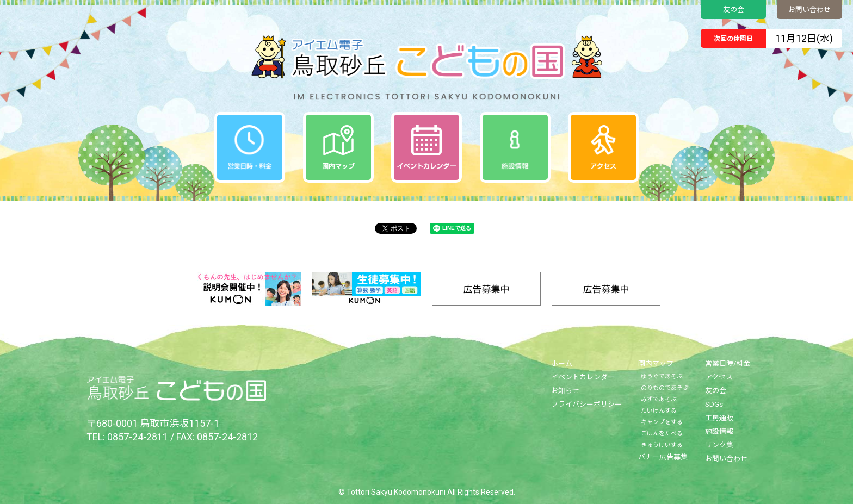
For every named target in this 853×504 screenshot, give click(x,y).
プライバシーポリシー (586, 404)
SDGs (714, 404)
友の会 (734, 10)
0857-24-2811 (138, 437)
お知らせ (565, 391)
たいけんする (659, 411)
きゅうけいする (662, 445)
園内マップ (656, 363)
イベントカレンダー (583, 377)
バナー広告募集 (663, 457)
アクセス (719, 377)
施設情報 (719, 431)
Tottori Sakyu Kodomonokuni (396, 492)
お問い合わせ (809, 10)
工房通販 (719, 418)
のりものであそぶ (665, 388)
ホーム (562, 363)
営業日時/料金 (728, 363)
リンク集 (719, 445)
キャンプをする (662, 422)
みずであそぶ (659, 399)
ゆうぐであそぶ (662, 377)
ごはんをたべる (662, 434)
